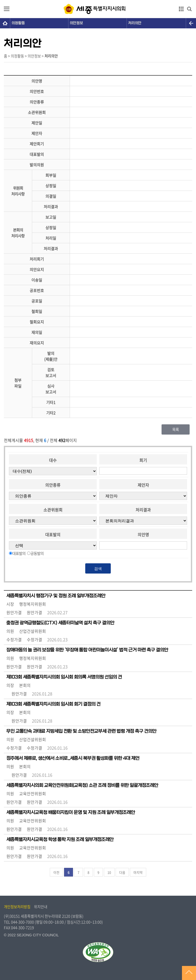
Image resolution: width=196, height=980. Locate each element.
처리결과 (143, 510)
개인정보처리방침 (17, 907)
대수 (53, 460)
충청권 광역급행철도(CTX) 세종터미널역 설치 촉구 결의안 (60, 623)
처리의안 (135, 23)
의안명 (143, 534)
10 (109, 872)
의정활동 (18, 23)
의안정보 (76, 23)
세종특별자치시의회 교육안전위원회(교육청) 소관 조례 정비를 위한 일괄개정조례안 (82, 785)
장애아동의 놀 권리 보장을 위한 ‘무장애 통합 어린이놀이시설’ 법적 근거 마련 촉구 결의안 (87, 650)
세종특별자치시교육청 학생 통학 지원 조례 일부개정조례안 (60, 839)
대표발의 (53, 534)
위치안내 (41, 907)
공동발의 (37, 553)
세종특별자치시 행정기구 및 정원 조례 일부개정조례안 (56, 596)
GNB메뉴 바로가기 (98, 0)
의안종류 (53, 485)
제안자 (143, 485)
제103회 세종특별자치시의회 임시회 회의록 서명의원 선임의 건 (64, 677)
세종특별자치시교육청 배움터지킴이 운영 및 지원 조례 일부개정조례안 (71, 812)
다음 (122, 872)
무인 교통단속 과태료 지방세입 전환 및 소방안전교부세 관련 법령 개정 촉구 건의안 (81, 731)
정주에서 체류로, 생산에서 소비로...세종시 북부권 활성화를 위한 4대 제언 (73, 758)
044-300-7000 (22, 922)
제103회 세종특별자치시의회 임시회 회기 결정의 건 (53, 704)
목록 (176, 429)
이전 (56, 872)
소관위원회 (53, 510)
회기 (143, 460)
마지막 (138, 872)
